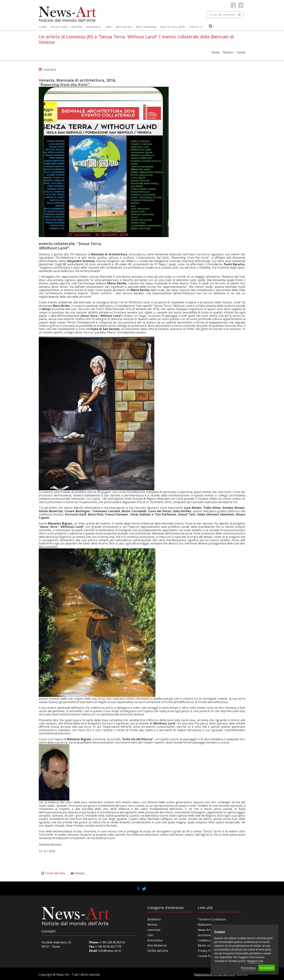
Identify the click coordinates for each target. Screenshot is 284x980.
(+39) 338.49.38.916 (112, 942)
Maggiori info (255, 961)
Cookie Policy (207, 956)
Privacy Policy (207, 951)
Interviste (93, 27)
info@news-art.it (110, 951)
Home (43, 27)
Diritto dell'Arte (173, 27)
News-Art (204, 930)
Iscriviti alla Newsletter (225, 15)
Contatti (196, 27)
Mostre (77, 27)
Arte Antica (124, 27)
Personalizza (248, 968)
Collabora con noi (210, 940)
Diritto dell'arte (158, 951)
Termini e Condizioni (212, 919)
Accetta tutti (267, 968)
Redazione (205, 925)
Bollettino (59, 27)
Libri (108, 27)
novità (241, 52)
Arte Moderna (146, 27)
